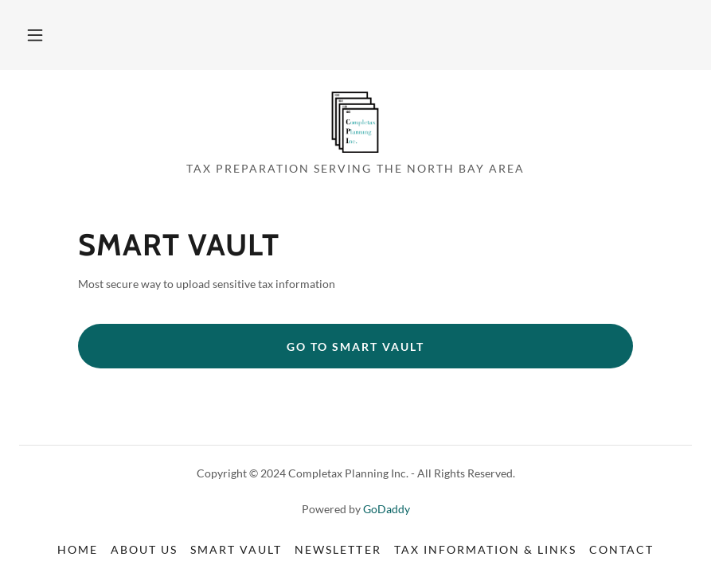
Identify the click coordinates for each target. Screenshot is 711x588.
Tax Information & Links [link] (485, 549)
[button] (35, 35)
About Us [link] (144, 549)
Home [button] (78, 549)
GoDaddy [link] (387, 509)
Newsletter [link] (338, 549)
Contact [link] (621, 549)
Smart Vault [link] (236, 549)
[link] (355, 121)
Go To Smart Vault (355, 347)
